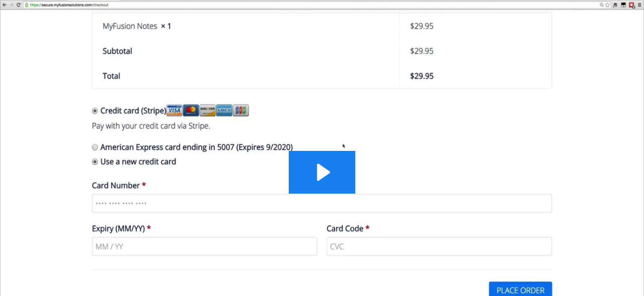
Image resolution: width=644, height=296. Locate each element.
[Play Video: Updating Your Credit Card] (322, 172)
